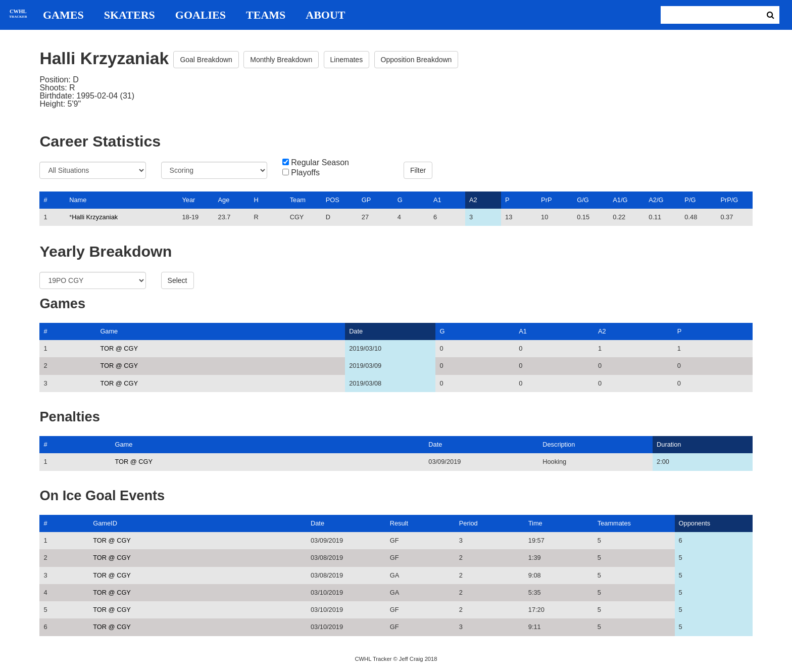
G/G (583, 200)
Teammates (614, 523)
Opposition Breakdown (416, 60)
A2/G (656, 200)
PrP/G (729, 200)
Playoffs (305, 173)
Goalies (201, 15)
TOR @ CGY (119, 348)
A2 (473, 200)
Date (356, 331)
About (325, 15)
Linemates (347, 60)
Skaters (130, 15)
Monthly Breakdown (281, 60)
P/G (690, 200)
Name (78, 200)
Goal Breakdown (206, 60)
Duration (669, 444)
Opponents (695, 523)
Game (109, 331)
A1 (437, 200)
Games (63, 15)
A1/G (620, 200)
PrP (546, 200)
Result (399, 523)
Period (468, 523)
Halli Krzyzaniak (95, 217)
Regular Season (320, 163)
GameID (105, 523)
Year (188, 200)
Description (559, 444)
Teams (266, 15)
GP (366, 200)
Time (535, 523)
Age (224, 200)
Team (298, 200)
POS (333, 200)
